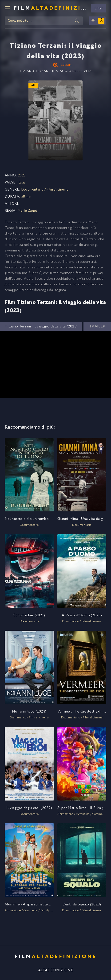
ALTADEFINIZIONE (55, 970)
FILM (51, 8)
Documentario (32, 190)
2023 (22, 175)
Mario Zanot (27, 211)
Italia (21, 183)
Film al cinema (57, 190)
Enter (99, 8)
